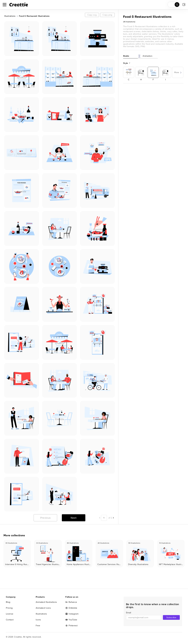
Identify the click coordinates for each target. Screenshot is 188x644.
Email (129, 613)
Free (38, 626)
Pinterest (71, 626)
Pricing (9, 608)
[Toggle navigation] (5, 5)
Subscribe (171, 618)
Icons (38, 620)
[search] (174, 5)
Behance (71, 602)
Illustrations (10, 16)
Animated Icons (43, 608)
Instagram (72, 614)
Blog (8, 602)
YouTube (71, 620)
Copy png (107, 15)
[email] (144, 617)
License (10, 614)
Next (74, 518)
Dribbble (71, 608)
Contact (10, 620)
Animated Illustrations (46, 602)
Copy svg (92, 15)
